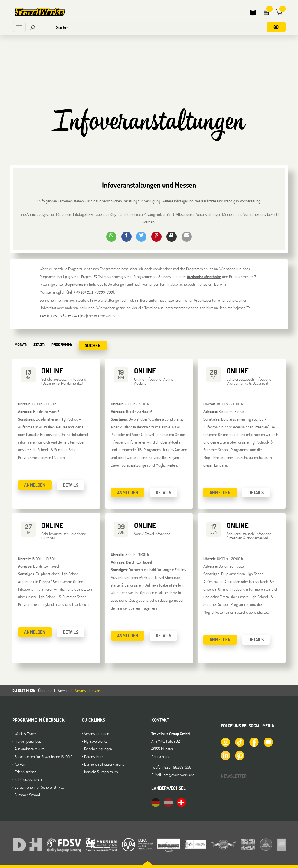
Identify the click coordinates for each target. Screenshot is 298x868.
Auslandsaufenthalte (204, 277)
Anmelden (35, 485)
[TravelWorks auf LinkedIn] (225, 755)
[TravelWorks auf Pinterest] (240, 755)
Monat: (21, 344)
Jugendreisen (76, 284)
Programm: (62, 344)
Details (71, 485)
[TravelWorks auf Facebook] (254, 742)
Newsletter (234, 776)
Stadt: (39, 344)
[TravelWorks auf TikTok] (240, 742)
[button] (111, 237)
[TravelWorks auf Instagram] (225, 742)
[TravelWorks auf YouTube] (268, 742)
